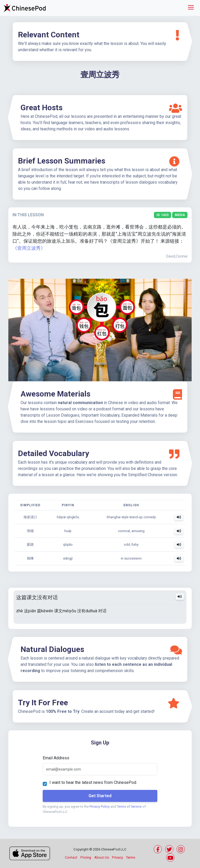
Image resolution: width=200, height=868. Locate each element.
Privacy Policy (100, 806)
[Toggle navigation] (191, 8)
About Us (102, 857)
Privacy (117, 857)
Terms (131, 857)
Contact (71, 857)
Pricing (86, 857)
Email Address (56, 758)
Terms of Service (129, 806)
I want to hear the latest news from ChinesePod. (93, 782)
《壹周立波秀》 (29, 248)
